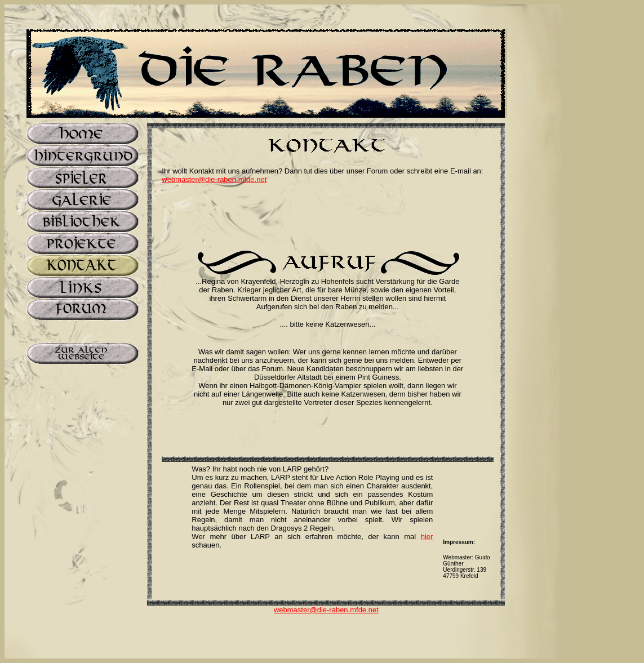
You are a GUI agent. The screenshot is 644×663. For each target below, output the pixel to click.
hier (427, 537)
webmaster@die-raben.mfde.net (214, 179)
